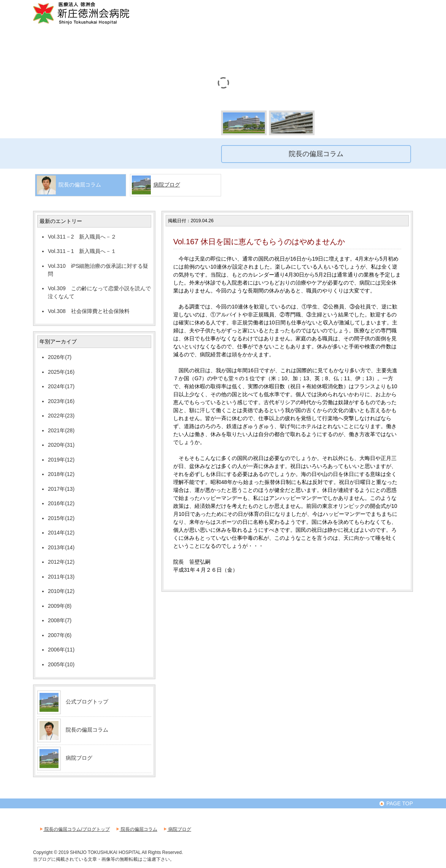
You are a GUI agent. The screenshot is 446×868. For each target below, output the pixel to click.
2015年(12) (61, 518)
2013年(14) (61, 547)
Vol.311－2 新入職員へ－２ (82, 237)
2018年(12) (61, 474)
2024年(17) (61, 386)
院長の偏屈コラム (87, 730)
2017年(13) (61, 489)
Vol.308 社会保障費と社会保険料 (89, 311)
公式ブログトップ (87, 702)
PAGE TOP (396, 803)
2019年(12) (61, 460)
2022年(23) (61, 416)
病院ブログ (167, 185)
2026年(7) (60, 357)
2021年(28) (61, 430)
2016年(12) (61, 503)
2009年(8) (60, 606)
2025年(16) (61, 372)
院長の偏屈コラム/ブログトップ (74, 829)
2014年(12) (61, 533)
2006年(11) (61, 650)
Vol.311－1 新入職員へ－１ (82, 251)
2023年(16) (61, 401)
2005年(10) (61, 664)
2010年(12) (61, 591)
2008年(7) (60, 620)
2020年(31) (61, 445)
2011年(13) (61, 577)
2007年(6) (60, 635)
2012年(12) (61, 562)
